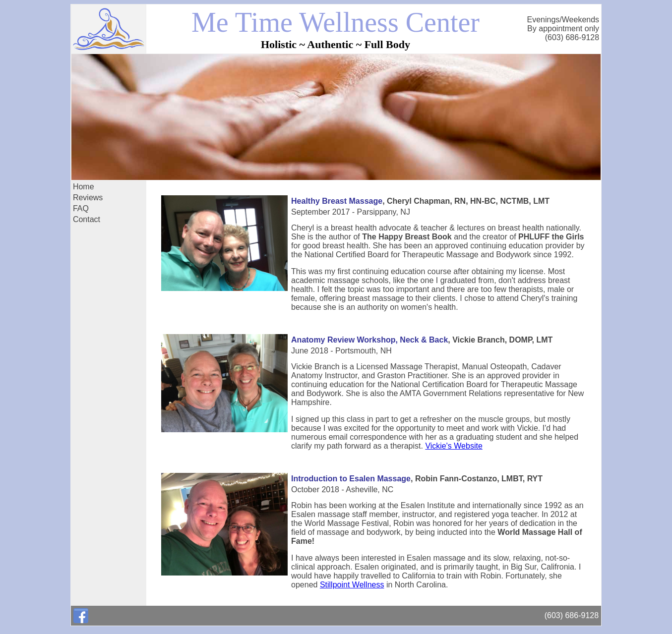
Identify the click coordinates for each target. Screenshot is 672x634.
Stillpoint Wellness (352, 585)
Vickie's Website (454, 446)
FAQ (81, 208)
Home (84, 187)
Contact (87, 219)
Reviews (88, 198)
